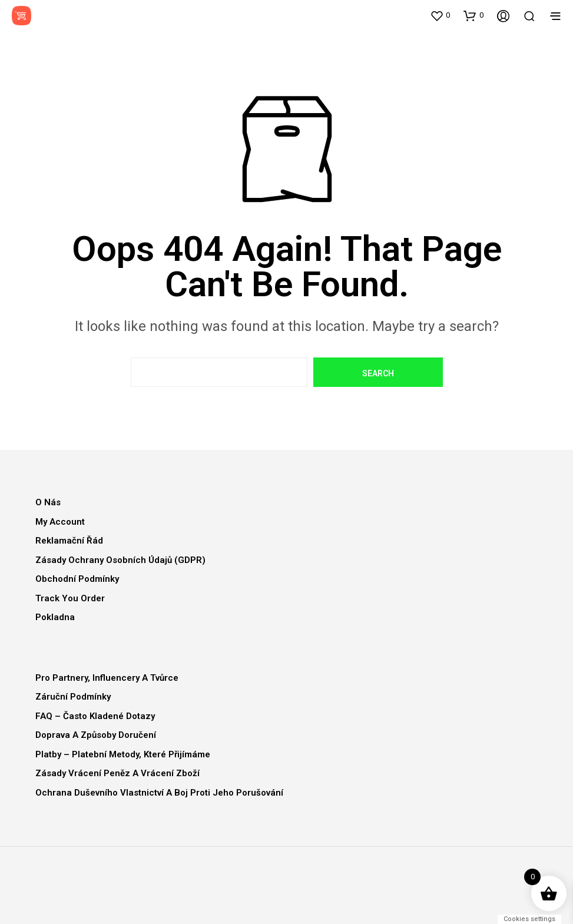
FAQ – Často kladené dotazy (95, 716)
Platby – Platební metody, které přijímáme (123, 754)
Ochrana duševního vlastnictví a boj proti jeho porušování (159, 793)
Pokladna (55, 617)
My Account (60, 522)
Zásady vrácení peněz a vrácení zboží (117, 773)
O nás (48, 502)
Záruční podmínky (73, 697)
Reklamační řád (69, 541)
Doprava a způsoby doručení (96, 735)
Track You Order (70, 598)
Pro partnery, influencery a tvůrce (107, 678)
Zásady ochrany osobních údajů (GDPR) (120, 560)
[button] (440, 15)
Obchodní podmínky (77, 579)
